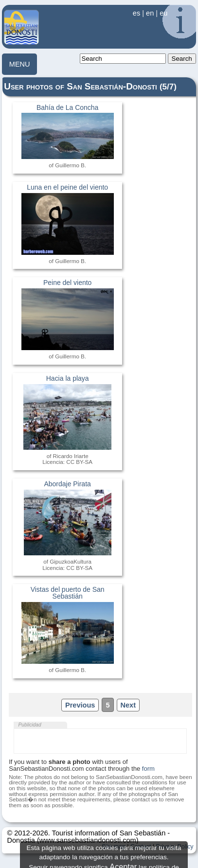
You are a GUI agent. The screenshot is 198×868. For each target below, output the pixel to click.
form (148, 769)
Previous (80, 705)
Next (128, 705)
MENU (20, 64)
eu (163, 13)
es (136, 13)
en (150, 13)
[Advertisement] (100, 741)
